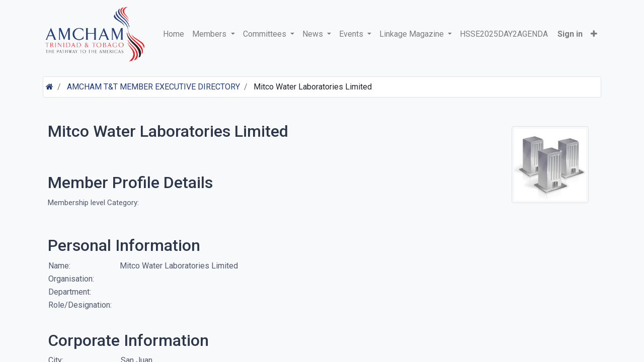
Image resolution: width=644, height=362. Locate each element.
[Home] (50, 87)
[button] (594, 34)
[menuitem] (174, 34)
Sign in (570, 34)
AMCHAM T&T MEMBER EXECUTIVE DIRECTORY (153, 87)
